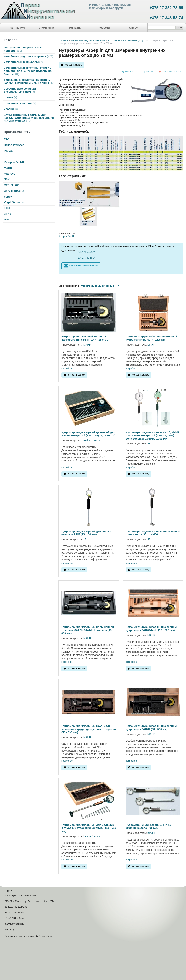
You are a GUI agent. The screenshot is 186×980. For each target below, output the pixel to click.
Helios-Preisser (14, 145)
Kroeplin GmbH (14, 162)
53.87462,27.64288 (17, 907)
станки (11, 97)
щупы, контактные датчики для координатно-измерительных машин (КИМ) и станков (29, 118)
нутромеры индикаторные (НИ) (126, 40)
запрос (133, 28)
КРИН (8, 208)
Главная (63, 40)
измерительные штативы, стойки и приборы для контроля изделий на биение (28, 71)
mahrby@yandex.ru (14, 924)
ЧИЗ (7, 220)
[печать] (148, 72)
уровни (11, 109)
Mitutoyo (10, 174)
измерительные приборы (23, 62)
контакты (75, 28)
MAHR (8, 168)
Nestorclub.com (46, 936)
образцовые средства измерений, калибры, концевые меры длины (29, 81)
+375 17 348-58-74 (166, 18)
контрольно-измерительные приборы (23, 49)
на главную (17, 28)
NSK (7, 179)
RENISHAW (11, 185)
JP (6, 157)
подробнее (67, 368)
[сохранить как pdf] (170, 72)
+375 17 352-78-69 (166, 8)
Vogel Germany (14, 202)
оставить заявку (74, 65)
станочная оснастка (20, 103)
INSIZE (8, 151)
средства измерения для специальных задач (21, 90)
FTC (7, 139)
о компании (46, 28)
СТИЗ (8, 214)
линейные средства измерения (29, 56)
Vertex (8, 197)
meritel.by (9, 929)
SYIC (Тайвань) (14, 191)
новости (104, 28)
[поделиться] (129, 72)
